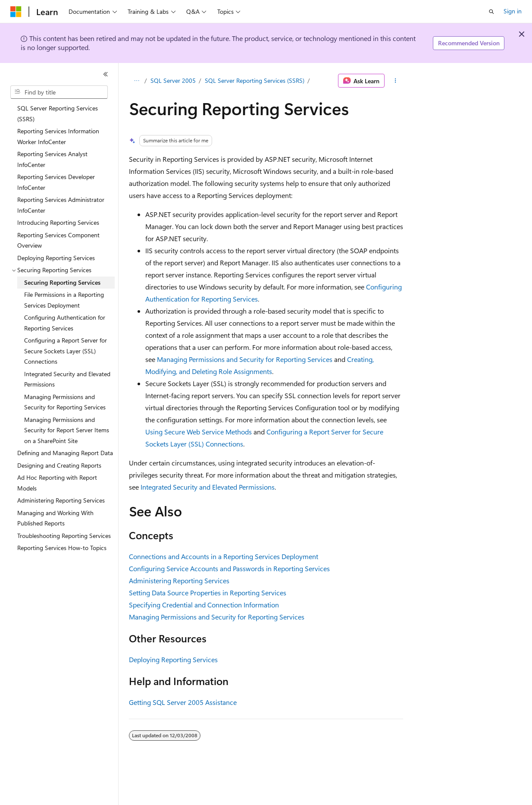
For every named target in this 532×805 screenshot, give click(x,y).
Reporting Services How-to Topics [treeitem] (62, 548)
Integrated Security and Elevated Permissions (208, 487)
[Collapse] (106, 74)
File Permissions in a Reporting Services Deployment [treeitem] (64, 300)
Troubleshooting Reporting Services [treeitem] (64, 536)
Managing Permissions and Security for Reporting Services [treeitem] (65, 402)
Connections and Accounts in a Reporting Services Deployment (224, 556)
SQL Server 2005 (173, 80)
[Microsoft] (16, 12)
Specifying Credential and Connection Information (204, 605)
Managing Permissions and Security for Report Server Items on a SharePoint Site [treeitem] (67, 430)
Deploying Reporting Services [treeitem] (56, 258)
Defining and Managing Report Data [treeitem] (65, 453)
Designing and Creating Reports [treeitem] (59, 465)
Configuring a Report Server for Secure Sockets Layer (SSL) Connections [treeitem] (66, 351)
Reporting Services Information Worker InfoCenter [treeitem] (58, 136)
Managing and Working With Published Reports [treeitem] (55, 518)
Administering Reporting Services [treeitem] (61, 500)
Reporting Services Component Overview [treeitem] (58, 240)
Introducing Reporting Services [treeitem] (58, 222)
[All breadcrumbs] (136, 81)
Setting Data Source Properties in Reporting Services (208, 593)
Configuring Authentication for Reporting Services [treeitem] (65, 323)
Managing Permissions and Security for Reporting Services (245, 359)
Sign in (513, 11)
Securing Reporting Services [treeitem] (62, 282)
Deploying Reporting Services (173, 659)
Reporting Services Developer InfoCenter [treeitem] (56, 182)
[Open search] (491, 12)
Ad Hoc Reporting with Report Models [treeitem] (57, 483)
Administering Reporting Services (179, 580)
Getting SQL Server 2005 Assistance (183, 702)
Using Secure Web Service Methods (199, 432)
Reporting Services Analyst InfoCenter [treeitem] (52, 159)
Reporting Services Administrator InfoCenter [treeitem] (61, 205)
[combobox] (59, 92)
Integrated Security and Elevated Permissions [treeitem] (67, 379)
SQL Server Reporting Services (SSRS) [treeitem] (58, 113)
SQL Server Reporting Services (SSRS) (255, 80)
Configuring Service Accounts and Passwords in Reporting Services (229, 568)
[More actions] (396, 81)
